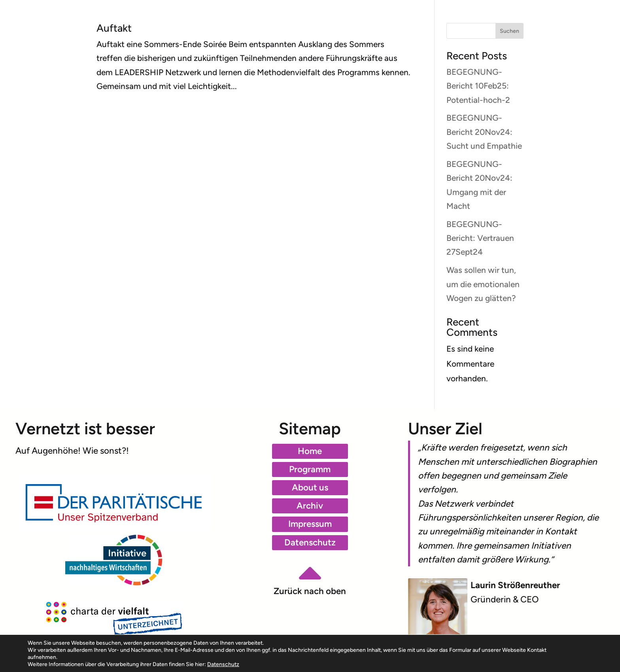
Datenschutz (310, 542)
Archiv (310, 506)
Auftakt (114, 28)
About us (310, 487)
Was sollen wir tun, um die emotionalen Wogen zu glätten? (483, 284)
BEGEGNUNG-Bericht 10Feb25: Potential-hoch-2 (478, 86)
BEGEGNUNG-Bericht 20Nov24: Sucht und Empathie (484, 132)
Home (310, 451)
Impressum (310, 524)
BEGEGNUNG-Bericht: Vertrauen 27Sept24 (480, 238)
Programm (310, 469)
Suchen (509, 31)
